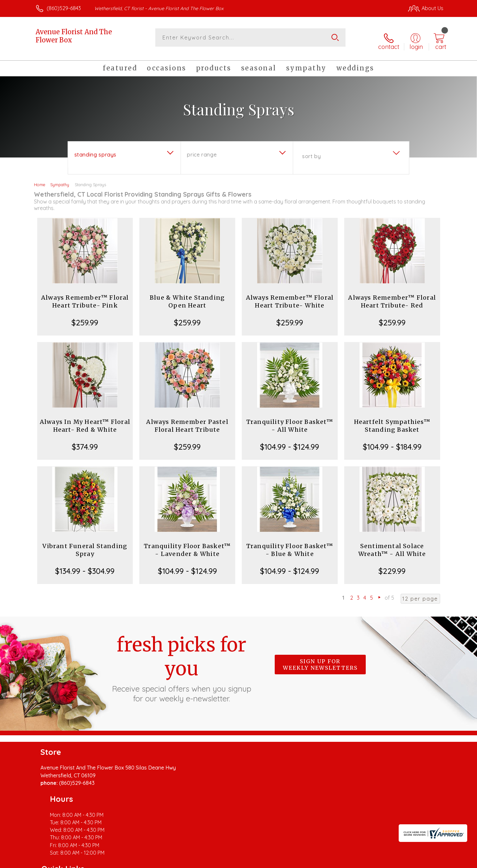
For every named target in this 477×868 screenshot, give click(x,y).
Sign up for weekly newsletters (320, 659)
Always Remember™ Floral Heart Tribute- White (290, 296)
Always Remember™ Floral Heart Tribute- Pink (85, 296)
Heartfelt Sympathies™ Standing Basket (392, 420)
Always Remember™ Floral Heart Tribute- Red (392, 296)
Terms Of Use (300, 861)
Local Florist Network (386, 861)
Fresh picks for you (181, 662)
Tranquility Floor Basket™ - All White (290, 420)
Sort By (311, 150)
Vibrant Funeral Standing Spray (85, 544)
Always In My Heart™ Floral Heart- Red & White (85, 420)
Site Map (426, 861)
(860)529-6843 (64, 8)
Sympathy (60, 179)
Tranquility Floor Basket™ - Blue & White (290, 544)
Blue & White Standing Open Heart (187, 296)
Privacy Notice (339, 861)
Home (40, 179)
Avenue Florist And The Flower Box (74, 36)
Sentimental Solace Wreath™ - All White (392, 544)
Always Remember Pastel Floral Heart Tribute (187, 420)
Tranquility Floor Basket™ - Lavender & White (187, 544)
